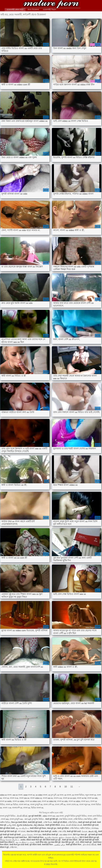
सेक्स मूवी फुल (52, 828)
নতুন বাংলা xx (91, 795)
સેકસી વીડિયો (22, 816)
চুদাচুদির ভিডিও (38, 819)
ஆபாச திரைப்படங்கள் (25, 842)
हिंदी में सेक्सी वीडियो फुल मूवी (89, 837)
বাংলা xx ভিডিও (12, 804)
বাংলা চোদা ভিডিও (95, 816)
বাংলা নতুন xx (85, 804)
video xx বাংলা (6, 795)
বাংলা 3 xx (14, 798)
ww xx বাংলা (18, 795)
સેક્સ (63, 825)
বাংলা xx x (85, 801)
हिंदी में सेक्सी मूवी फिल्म (36, 837)
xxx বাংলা (60, 816)
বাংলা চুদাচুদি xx (36, 804)
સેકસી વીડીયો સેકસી (74, 825)
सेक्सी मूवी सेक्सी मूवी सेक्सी (87, 822)
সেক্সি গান (14, 847)
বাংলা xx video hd (49, 801)
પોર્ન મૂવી (28, 819)
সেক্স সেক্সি (62, 831)
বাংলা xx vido (62, 801)
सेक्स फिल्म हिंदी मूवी (33, 831)
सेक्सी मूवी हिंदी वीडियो (53, 825)
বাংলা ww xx (48, 798)
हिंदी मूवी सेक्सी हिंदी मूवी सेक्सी (89, 840)
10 (66, 787)
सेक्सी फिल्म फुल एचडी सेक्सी (19, 845)
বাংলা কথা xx (24, 804)
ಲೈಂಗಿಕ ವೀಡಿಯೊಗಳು (25, 825)
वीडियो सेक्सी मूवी (86, 842)
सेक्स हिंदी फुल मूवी (68, 842)
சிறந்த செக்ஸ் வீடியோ (10, 840)
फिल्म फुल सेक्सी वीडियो (19, 822)
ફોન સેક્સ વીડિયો (90, 845)
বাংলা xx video (18, 801)
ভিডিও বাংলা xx (37, 808)
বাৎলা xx (27, 808)
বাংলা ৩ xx (7, 808)
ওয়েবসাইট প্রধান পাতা (15, 10)
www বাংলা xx (29, 795)
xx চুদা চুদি (52, 795)
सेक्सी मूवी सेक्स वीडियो (70, 840)
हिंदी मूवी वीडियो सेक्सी (7, 828)
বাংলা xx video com (33, 801)
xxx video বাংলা (66, 835)
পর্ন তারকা (22, 831)
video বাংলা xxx (49, 816)
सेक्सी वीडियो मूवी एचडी (91, 825)
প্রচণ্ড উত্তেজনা (33, 10)
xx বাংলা (68, 795)
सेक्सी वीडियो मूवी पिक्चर (38, 828)
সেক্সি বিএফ (48, 822)
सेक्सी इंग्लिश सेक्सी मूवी (50, 835)
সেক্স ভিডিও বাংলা (66, 819)
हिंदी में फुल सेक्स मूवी (80, 835)
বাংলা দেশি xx (49, 804)
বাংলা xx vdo (92, 798)
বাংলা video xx (36, 798)
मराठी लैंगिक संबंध (41, 842)
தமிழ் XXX (12, 825)
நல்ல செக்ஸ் (27, 835)
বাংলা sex (5, 819)
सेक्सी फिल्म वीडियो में (7, 842)
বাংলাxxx (95, 828)
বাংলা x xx (58, 798)
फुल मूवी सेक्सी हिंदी (35, 816)
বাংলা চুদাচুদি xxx (17, 819)
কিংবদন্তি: (51, 4)
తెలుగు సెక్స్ (93, 831)
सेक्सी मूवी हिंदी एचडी (74, 831)
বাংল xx (6, 798)
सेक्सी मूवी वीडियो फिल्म (74, 845)
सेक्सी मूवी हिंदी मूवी (52, 819)
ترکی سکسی (60, 845)
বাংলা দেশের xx (72, 804)
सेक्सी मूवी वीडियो (63, 828)
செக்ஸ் (85, 831)
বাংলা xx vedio (6, 801)
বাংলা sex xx (24, 798)
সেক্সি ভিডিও (73, 822)
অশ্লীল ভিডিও (85, 828)
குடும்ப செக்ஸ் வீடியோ (69, 837)
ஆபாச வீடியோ (22, 828)
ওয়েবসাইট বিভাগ (49, 10)
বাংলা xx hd (82, 798)
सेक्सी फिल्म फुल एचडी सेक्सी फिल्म (16, 837)
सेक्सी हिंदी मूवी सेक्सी (35, 822)
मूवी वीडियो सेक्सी (35, 845)
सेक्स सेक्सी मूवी (46, 831)
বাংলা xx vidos (74, 801)
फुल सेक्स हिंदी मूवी (54, 842)
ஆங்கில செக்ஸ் (51, 837)
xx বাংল (60, 795)
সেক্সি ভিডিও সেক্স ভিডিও (83, 819)
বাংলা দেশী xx (60, 804)
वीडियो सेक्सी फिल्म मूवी (34, 840)
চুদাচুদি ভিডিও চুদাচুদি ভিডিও (76, 816)
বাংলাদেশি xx (17, 808)
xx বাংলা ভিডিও (78, 795)
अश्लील (55, 831)
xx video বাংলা (42, 795)
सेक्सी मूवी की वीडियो (60, 822)
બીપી (77, 842)
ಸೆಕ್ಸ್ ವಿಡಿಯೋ (39, 825)
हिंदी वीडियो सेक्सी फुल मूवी (52, 840)
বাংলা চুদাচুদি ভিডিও (8, 816)
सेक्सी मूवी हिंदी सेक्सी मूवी (8, 831)
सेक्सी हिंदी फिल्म (48, 845)
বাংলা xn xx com (70, 798)
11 (72, 787)
